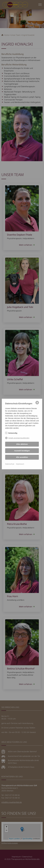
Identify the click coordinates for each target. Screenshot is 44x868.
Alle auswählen (22, 457)
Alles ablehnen (22, 444)
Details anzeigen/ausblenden (19, 438)
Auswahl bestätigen (22, 451)
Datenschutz (10, 464)
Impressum (20, 464)
